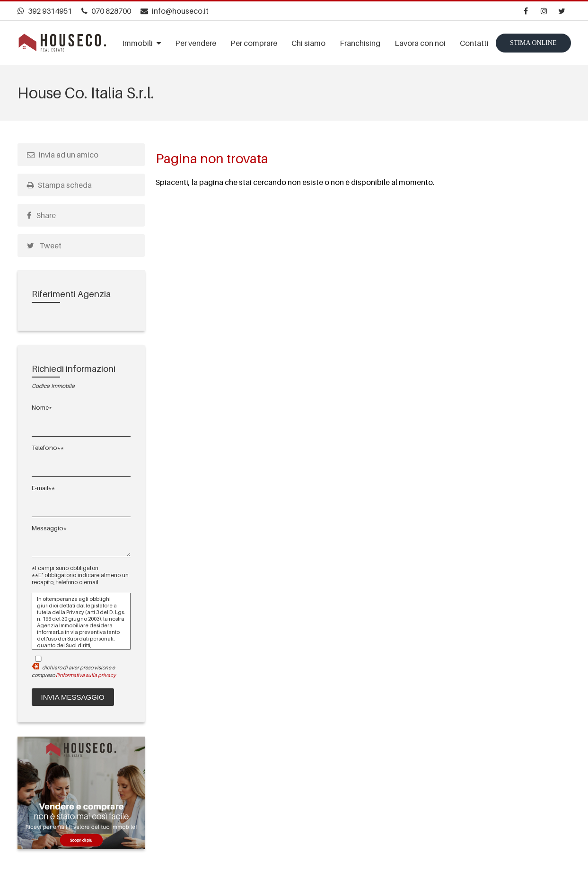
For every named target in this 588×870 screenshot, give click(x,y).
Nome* (42, 407)
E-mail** (43, 488)
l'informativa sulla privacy (86, 675)
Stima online (533, 42)
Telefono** (48, 448)
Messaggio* (49, 528)
